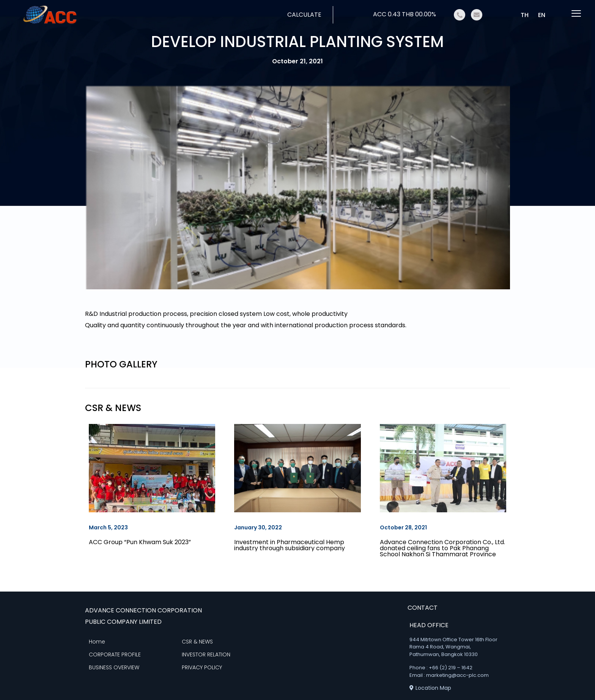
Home (97, 642)
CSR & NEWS (197, 642)
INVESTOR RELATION (206, 654)
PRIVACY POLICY (202, 667)
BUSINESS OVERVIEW (114, 667)
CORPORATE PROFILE (115, 654)
